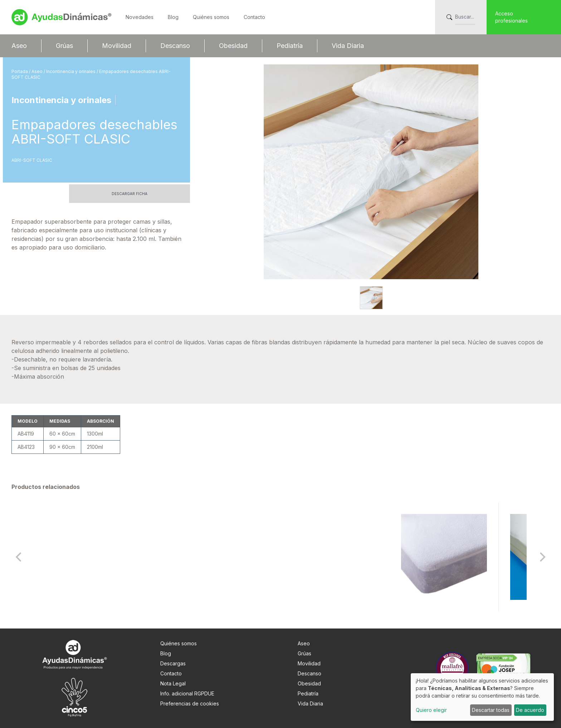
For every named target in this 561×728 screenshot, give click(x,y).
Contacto (254, 17)
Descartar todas (491, 710)
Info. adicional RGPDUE (187, 693)
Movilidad (117, 46)
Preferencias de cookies (190, 703)
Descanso (175, 46)
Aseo (19, 46)
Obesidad (233, 46)
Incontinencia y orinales (71, 71)
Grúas (64, 46)
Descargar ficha (130, 194)
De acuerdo (530, 710)
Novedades (140, 17)
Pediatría (290, 46)
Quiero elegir (431, 710)
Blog (173, 17)
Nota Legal (173, 683)
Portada (20, 71)
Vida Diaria (348, 46)
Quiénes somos (211, 17)
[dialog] (482, 697)
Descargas (173, 663)
